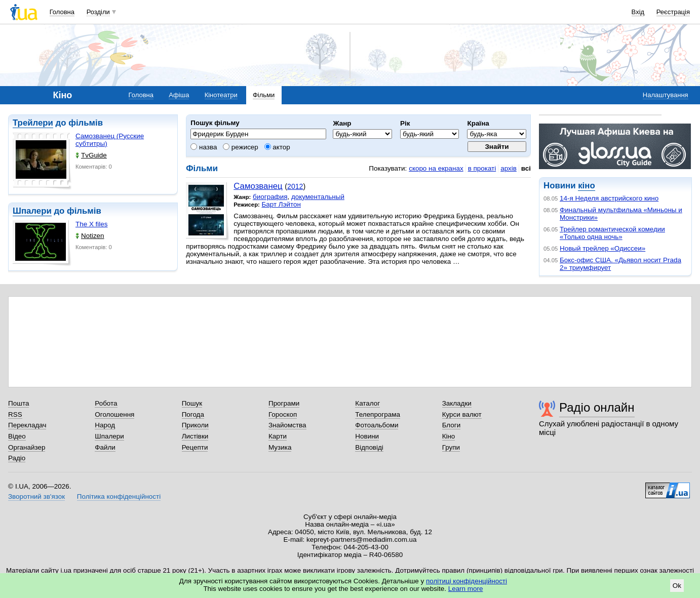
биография (270, 197)
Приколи (195, 425)
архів (509, 168)
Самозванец (258, 186)
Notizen (90, 236)
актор (277, 147)
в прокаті (482, 168)
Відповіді (369, 447)
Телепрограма (378, 414)
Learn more (466, 589)
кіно (586, 186)
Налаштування (666, 95)
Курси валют (462, 414)
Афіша (179, 95)
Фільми (264, 95)
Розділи (98, 12)
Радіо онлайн (597, 407)
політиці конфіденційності (466, 581)
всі (526, 168)
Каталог (367, 403)
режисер (241, 147)
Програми (284, 403)
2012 (295, 186)
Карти (278, 436)
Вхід (638, 12)
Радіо (17, 458)
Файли (105, 447)
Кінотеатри (221, 95)
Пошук (192, 403)
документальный (318, 197)
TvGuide (91, 155)
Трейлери (33, 123)
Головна (62, 12)
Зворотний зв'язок (36, 496)
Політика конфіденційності (119, 496)
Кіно (449, 436)
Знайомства (287, 425)
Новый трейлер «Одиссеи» (602, 248)
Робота (106, 403)
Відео (17, 436)
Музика (280, 447)
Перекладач (27, 425)
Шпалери (32, 211)
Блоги (452, 425)
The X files (91, 224)
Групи (451, 447)
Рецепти (195, 447)
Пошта (18, 403)
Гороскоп (283, 414)
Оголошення (114, 414)
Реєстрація (673, 12)
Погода (193, 414)
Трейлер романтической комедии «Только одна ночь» (612, 233)
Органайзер (27, 447)
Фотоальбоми (377, 425)
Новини (367, 436)
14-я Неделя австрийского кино (609, 198)
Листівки (195, 436)
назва (204, 147)
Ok (677, 586)
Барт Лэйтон (281, 204)
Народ (105, 425)
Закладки (457, 403)
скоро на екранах (436, 168)
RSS (15, 414)
